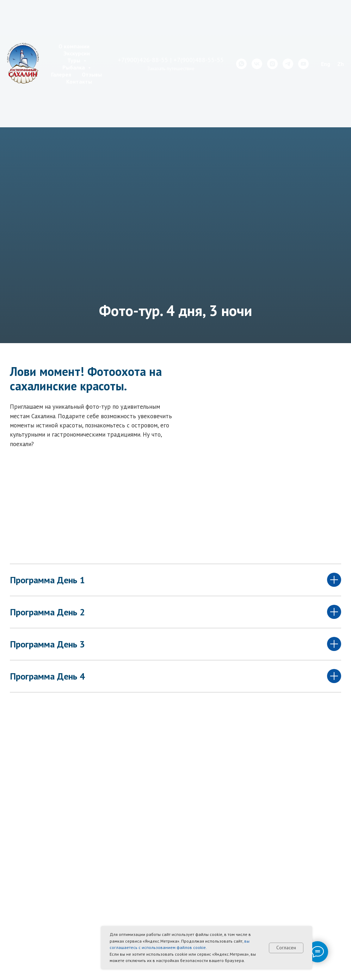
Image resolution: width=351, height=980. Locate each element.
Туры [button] (75, 60)
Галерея (61, 74)
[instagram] (272, 64)
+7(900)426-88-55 (143, 60)
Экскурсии (77, 53)
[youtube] (303, 64)
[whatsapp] (241, 64)
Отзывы (92, 74)
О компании (74, 46)
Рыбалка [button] (74, 67)
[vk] (257, 64)
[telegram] (288, 64)
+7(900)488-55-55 (199, 60)
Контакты (79, 81)
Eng (326, 64)
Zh (341, 64)
